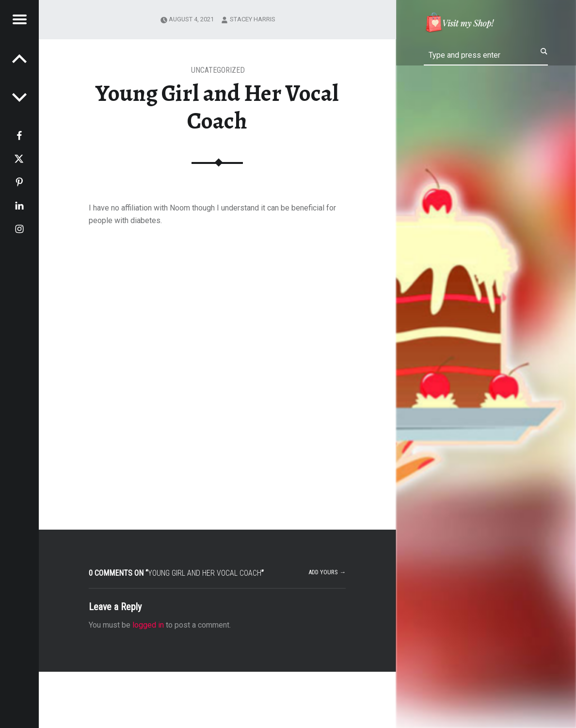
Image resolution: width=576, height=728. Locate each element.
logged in (148, 625)
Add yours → (327, 572)
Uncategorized (218, 70)
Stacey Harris (253, 19)
